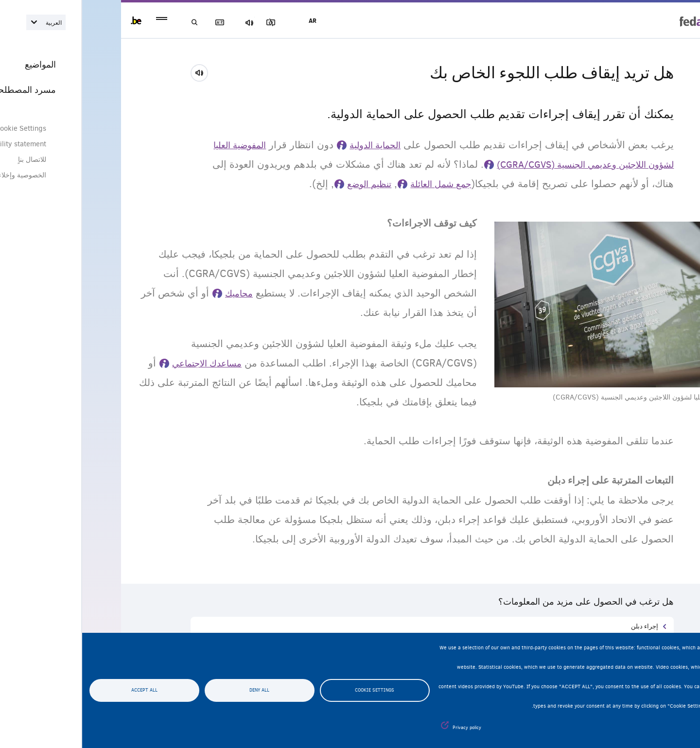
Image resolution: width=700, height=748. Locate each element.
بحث (117, 23)
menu (79, 21)
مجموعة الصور (218, 23)
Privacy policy (385, 728)
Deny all (177, 691)
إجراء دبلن (562, 626)
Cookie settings (292, 691)
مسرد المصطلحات (151, 23)
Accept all (62, 691)
